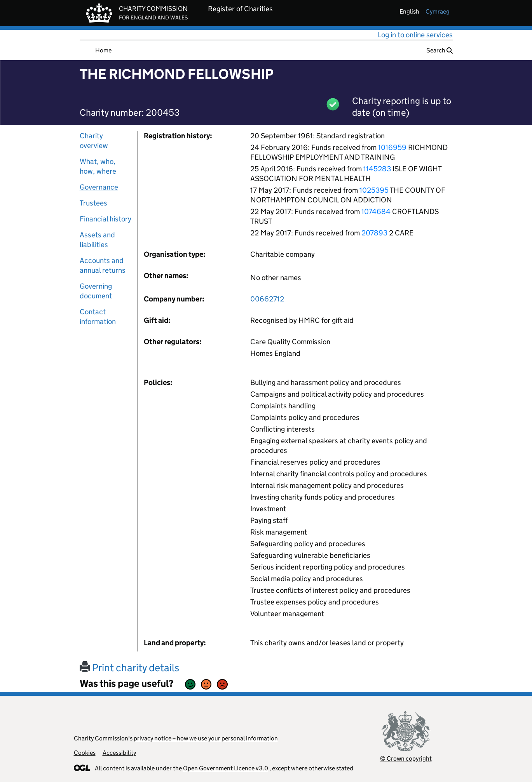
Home (103, 50)
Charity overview (94, 141)
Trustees (93, 203)
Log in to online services (415, 35)
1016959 (392, 147)
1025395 (374, 190)
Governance (99, 187)
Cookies (85, 753)
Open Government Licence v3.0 (226, 768)
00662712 (267, 299)
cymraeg (438, 11)
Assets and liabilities (97, 240)
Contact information (98, 317)
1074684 (376, 212)
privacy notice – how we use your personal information (206, 738)
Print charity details (129, 668)
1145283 (377, 169)
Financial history (106, 219)
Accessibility (119, 753)
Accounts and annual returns (103, 265)
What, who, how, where (98, 166)
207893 (374, 233)
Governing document (96, 291)
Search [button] (440, 50)
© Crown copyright (406, 758)
